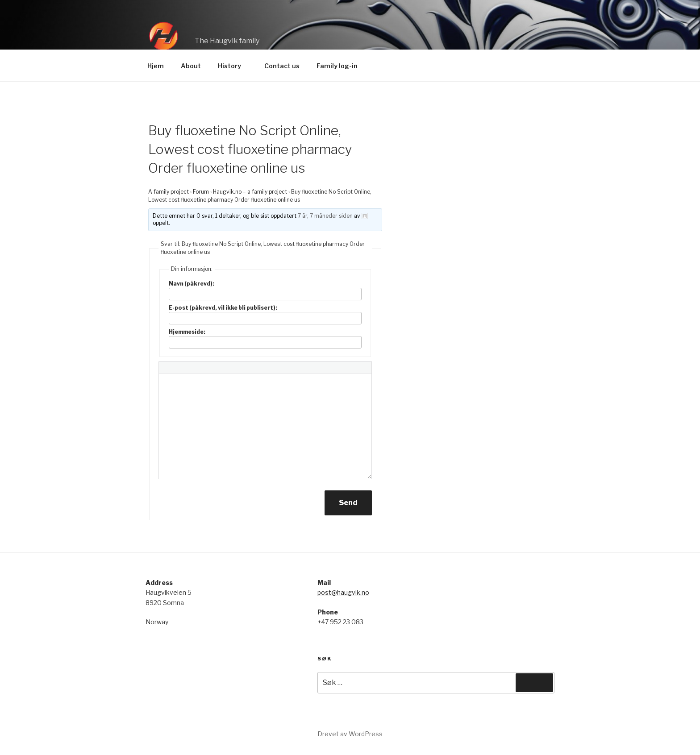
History (234, 66)
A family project (169, 192)
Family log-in (337, 66)
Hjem (156, 66)
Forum (201, 192)
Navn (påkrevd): (192, 284)
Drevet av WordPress (350, 734)
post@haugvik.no (343, 592)
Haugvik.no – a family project (250, 192)
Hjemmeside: (187, 332)
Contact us (282, 66)
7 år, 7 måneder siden (325, 216)
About (191, 66)
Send (348, 503)
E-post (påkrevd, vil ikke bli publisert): (223, 308)
